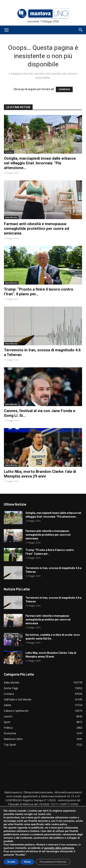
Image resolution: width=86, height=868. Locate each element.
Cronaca (9, 152)
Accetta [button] (11, 862)
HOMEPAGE (64, 89)
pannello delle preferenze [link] (59, 848)
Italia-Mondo (11, 217)
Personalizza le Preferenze (53, 862)
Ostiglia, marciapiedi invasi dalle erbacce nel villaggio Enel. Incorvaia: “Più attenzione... (40, 163)
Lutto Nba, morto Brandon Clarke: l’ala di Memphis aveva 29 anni (40, 474)
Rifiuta (27, 862)
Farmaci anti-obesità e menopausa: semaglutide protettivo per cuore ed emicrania (37, 229)
